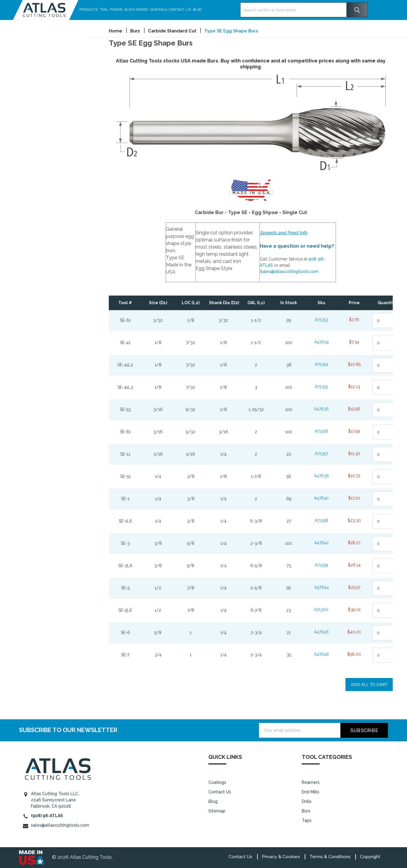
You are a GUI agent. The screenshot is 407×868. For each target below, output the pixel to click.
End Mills (311, 792)
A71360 (321, 610)
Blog (203, 10)
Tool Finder (117, 10)
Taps (307, 820)
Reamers (311, 782)
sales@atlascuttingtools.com (60, 825)
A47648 (321, 654)
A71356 (321, 431)
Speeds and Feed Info (284, 233)
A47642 (322, 543)
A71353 (322, 320)
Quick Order (142, 10)
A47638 (321, 476)
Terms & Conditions (330, 857)
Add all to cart (369, 684)
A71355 (321, 387)
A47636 (321, 409)
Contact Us (186, 10)
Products (95, 10)
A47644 (322, 587)
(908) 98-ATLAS (47, 816)
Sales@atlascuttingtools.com (289, 271)
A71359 (322, 565)
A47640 (321, 498)
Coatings (164, 10)
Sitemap (217, 811)
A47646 (321, 632)
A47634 (322, 342)
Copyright (370, 857)
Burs (306, 811)
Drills (307, 801)
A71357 (321, 453)
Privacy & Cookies (281, 857)
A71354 (322, 364)
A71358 (321, 520)
